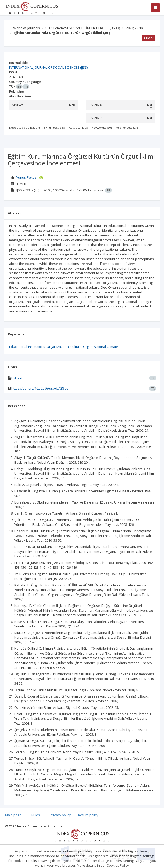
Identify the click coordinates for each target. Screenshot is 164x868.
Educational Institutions (27, 347)
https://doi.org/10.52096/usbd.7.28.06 (40, 388)
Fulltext (17, 378)
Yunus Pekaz (26, 177)
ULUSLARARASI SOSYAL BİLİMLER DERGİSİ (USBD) (83, 28)
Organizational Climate (101, 347)
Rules (36, 815)
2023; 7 (134, 28)
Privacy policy (60, 815)
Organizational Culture (64, 347)
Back (148, 38)
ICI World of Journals (24, 28)
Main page (13, 815)
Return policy (88, 815)
